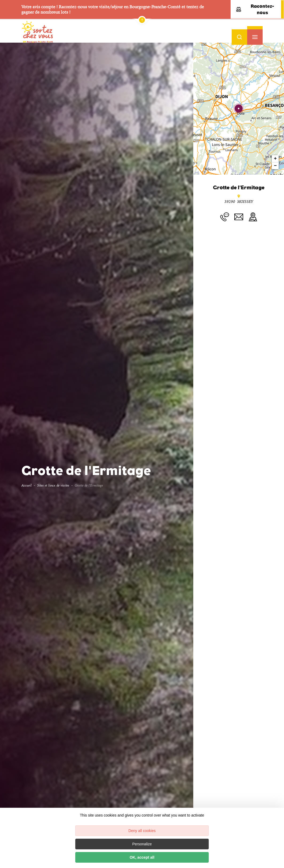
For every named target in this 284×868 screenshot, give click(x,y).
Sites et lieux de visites (53, 485)
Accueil (27, 485)
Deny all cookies (142, 831)
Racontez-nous (255, 9)
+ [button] (275, 159)
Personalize (142, 844)
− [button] (275, 166)
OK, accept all (142, 857)
